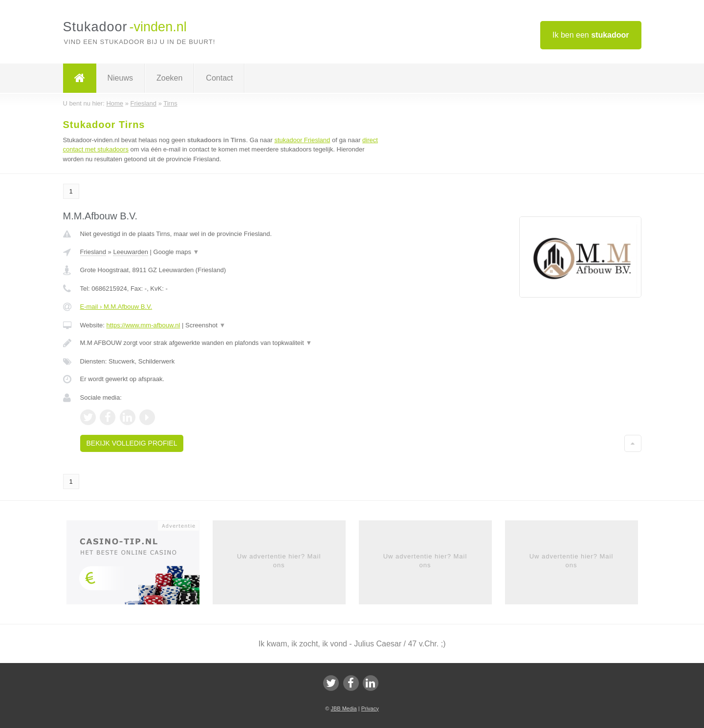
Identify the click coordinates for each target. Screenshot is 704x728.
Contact (219, 78)
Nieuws (120, 78)
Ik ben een (591, 35)
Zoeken (169, 78)
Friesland (93, 252)
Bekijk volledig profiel (132, 443)
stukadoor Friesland (302, 140)
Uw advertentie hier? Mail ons (279, 561)
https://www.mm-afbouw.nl (143, 325)
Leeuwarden (131, 252)
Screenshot (205, 325)
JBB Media (343, 708)
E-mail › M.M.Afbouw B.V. (116, 307)
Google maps (176, 252)
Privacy (370, 708)
